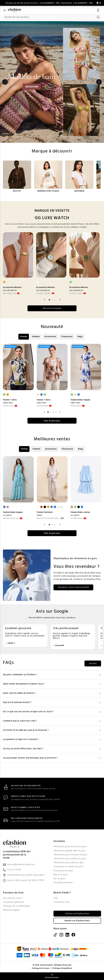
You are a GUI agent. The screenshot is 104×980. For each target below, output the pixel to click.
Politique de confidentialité (16, 906)
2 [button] (52, 300)
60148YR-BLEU (77, 518)
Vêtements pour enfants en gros (70, 859)
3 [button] (55, 300)
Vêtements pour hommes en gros (70, 855)
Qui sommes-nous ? (13, 898)
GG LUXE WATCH (10, 291)
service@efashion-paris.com (21, 865)
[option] (52, 82)
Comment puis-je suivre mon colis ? (52, 721)
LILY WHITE (7, 515)
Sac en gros (59, 879)
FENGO (40, 515)
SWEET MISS (8, 403)
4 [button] (56, 412)
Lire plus (93, 664)
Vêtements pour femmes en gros (70, 847)
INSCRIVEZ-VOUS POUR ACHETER (73, 587)
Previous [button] (5, 82)
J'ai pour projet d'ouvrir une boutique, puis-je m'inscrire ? (52, 758)
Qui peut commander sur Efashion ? (52, 675)
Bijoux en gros (60, 875)
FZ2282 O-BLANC (43, 294)
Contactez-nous (62, 902)
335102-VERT (8, 406)
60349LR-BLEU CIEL (11, 518)
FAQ (56, 898)
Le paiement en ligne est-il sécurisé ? (52, 739)
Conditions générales (13, 902)
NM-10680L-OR (9, 294)
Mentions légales (11, 910)
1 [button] (49, 300)
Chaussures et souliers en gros (68, 867)
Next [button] (99, 82)
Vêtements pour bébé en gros (69, 863)
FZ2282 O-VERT (76, 294)
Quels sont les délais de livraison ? (52, 693)
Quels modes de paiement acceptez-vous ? (52, 684)
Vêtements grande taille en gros (70, 851)
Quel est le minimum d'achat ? (52, 702)
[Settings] (98, 3)
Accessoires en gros (63, 871)
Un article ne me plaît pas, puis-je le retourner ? (52, 730)
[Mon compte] (98, 10)
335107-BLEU (76, 406)
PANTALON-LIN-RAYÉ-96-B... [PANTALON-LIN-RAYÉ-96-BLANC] (48, 518)
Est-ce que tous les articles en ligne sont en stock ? (52, 712)
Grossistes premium (63, 883)
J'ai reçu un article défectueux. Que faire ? (52, 749)
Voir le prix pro (52, 421)
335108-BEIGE (42, 406)
